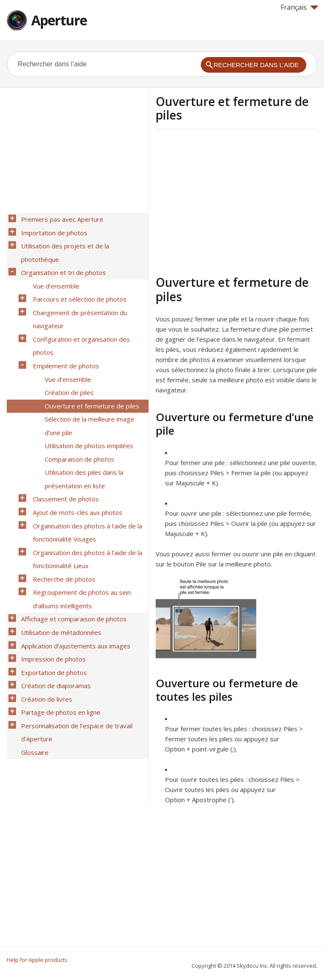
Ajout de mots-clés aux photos (75, 449)
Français (300, 7)
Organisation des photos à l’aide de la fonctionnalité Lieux (85, 487)
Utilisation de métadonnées (59, 548)
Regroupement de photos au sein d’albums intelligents (79, 520)
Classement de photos (63, 438)
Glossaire (32, 647)
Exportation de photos (51, 581)
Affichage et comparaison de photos (71, 537)
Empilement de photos (63, 328)
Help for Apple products (37, 960)
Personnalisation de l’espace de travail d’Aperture (74, 630)
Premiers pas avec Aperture (60, 218)
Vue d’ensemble (54, 262)
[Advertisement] (227, 201)
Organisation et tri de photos (61, 251)
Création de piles (67, 350)
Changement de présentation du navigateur (77, 290)
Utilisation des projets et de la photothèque (82, 240)
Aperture (59, 20)
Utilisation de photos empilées (86, 394)
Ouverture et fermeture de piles (89, 361)
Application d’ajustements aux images (73, 559)
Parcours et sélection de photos (77, 273)
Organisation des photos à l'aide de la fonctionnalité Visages (85, 465)
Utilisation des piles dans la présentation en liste (81, 422)
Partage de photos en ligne (58, 614)
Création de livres (44, 603)
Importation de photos (52, 229)
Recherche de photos (62, 504)
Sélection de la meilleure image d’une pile (87, 378)
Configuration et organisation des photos (79, 312)
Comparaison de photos (77, 405)
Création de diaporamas (53, 592)
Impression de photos (51, 570)
